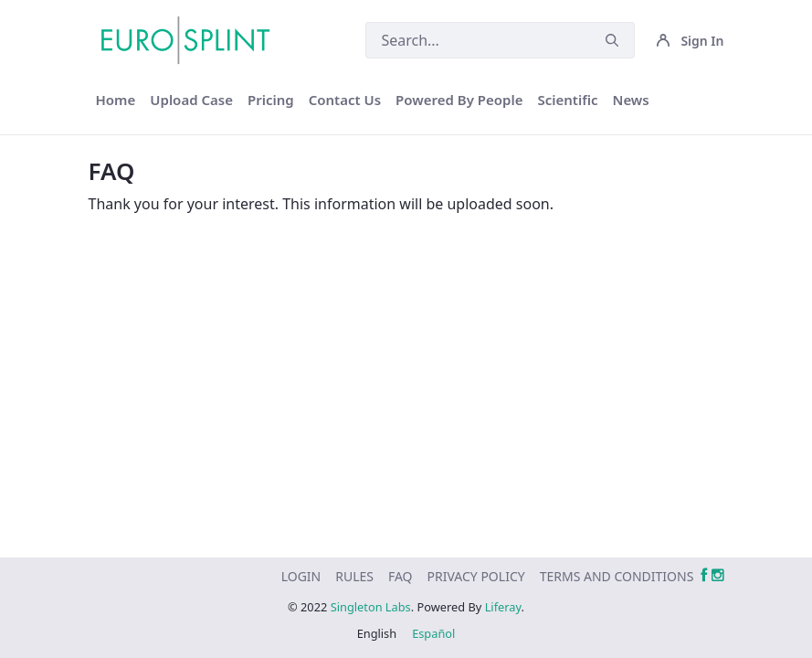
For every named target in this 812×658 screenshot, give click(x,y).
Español (433, 633)
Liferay (503, 607)
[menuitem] (116, 100)
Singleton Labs (371, 607)
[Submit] (612, 41)
